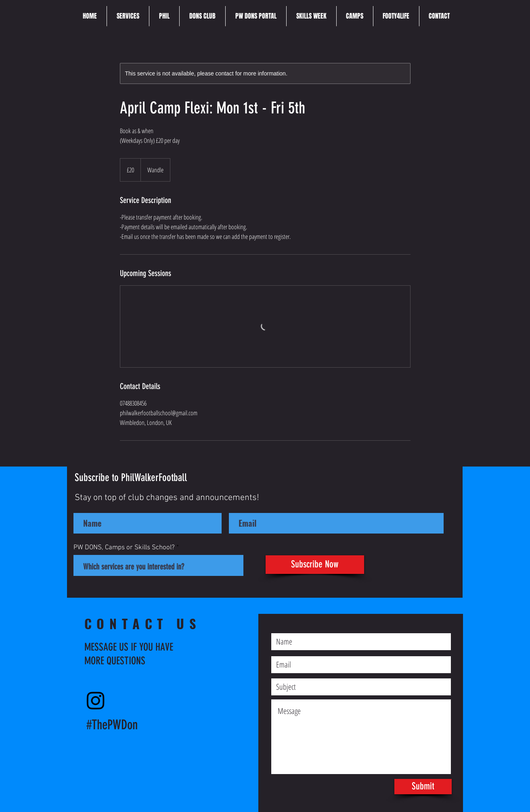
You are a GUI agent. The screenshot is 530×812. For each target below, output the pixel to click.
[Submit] (423, 787)
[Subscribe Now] (315, 565)
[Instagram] (96, 700)
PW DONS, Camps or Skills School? (124, 548)
